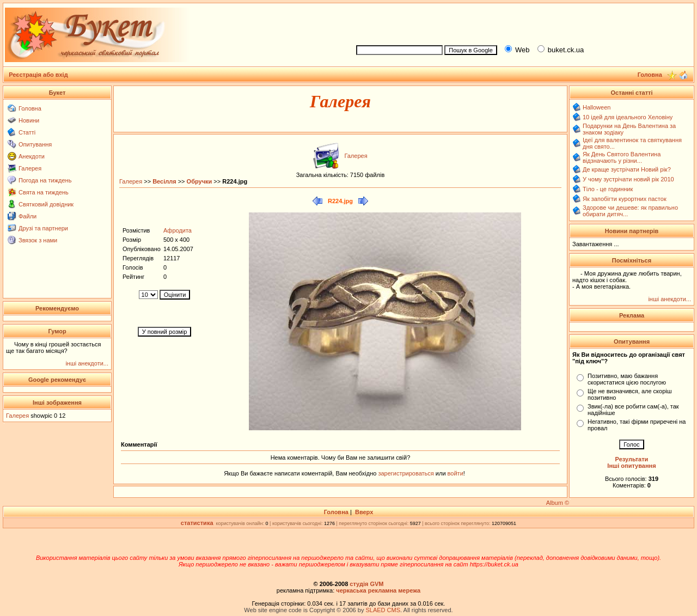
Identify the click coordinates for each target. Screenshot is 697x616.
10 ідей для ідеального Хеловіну (628, 117)
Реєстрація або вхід (38, 75)
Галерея (30, 168)
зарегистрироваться (406, 473)
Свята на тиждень (44, 192)
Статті (27, 132)
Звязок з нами (38, 240)
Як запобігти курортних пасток (625, 199)
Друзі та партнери (43, 228)
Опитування (35, 144)
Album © (558, 503)
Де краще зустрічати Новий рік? (627, 169)
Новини (29, 120)
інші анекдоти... (87, 363)
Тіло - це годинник (608, 189)
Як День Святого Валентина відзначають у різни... (622, 157)
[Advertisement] (521, 22)
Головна (30, 108)
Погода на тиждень (45, 180)
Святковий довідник (46, 204)
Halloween (597, 107)
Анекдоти (32, 156)
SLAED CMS (383, 610)
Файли (27, 216)
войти (455, 473)
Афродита (178, 230)
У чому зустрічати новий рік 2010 (628, 179)
